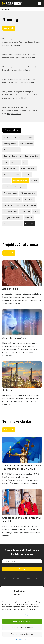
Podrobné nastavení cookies (22, 634)
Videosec (29, 218)
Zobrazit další (9, 28)
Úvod (4, 9)
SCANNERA (16, 199)
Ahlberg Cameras (10, 144)
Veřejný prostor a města (13, 218)
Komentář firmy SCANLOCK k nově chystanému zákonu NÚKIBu (22, 467)
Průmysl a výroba (10, 193)
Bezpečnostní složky (11, 150)
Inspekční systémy (11, 168)
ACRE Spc (18, 138)
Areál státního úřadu (14, 338)
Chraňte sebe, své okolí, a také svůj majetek (22, 519)
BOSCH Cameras (26, 144)
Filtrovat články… (12, 130)
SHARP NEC (29, 199)
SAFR (6, 199)
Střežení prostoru (10, 212)
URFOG (36, 212)
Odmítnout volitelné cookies (22, 628)
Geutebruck (15, 162)
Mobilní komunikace (20, 181)
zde (20, 45)
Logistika (27, 175)
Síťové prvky (25, 212)
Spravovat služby (21, 615)
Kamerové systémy (28, 168)
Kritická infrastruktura (12, 175)
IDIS (25, 162)
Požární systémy (19, 187)
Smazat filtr (30, 224)
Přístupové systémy (28, 193)
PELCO (7, 187)
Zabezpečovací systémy (13, 224)
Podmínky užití (21, 640)
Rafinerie (8, 390)
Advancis (29, 138)
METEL (7, 181)
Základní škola (10, 289)
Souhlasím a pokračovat (22, 621)
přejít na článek (19, 98)
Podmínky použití (32, 581)
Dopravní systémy (32, 156)
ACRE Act (7, 138)
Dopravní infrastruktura (12, 156)
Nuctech (34, 181)
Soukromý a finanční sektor (26, 205)
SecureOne (8, 205)
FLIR (6, 162)
